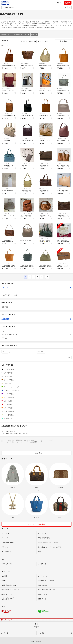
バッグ (34, 34)
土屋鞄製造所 (36, 319)
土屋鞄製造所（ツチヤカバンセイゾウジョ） (15, 34)
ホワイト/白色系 (36, 373)
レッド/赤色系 (36, 404)
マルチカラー (36, 418)
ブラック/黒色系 (36, 369)
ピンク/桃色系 (36, 401)
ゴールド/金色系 (36, 415)
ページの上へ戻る (36, 453)
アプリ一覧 (41, 633)
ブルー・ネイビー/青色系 (36, 390)
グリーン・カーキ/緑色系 (36, 387)
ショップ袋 (5, 189)
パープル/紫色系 (36, 394)
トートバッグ (6, 64)
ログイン (59, 3)
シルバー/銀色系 (36, 411)
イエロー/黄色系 (36, 397)
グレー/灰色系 (36, 376)
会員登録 (68, 3)
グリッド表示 (43, 41)
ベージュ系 (36, 383)
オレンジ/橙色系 (36, 408)
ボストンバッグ (43, 189)
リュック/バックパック (8, 114)
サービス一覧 (5, 633)
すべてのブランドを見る (36, 524)
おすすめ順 (32, 41)
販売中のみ (23, 41)
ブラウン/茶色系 (36, 380)
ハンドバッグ (60, 89)
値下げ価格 (36, 307)
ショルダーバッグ (25, 64)
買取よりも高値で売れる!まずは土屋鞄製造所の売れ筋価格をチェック (36, 433)
